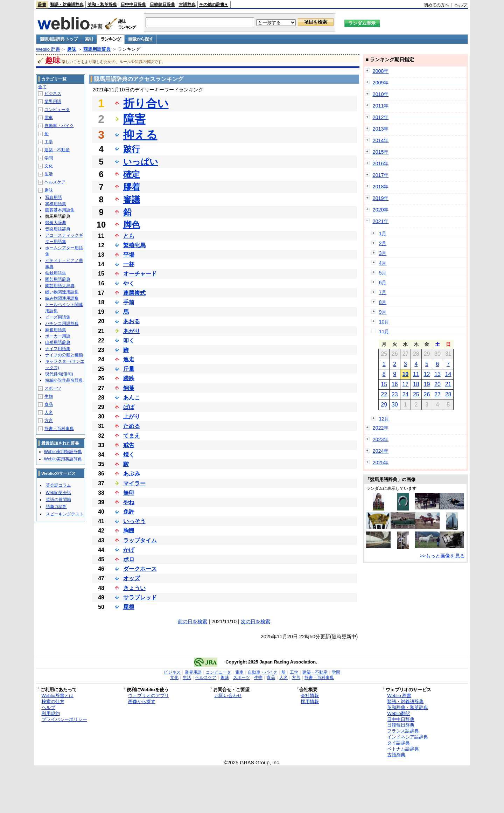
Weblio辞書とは (58, 696)
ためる (132, 426)
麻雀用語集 (56, 330)
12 (427, 374)
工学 (49, 142)
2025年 (380, 463)
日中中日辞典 (133, 5)
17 (405, 384)
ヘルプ (461, 5)
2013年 (380, 129)
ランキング (111, 39)
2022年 (380, 428)
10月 (384, 322)
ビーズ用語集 (58, 317)
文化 (49, 166)
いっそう (134, 521)
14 (448, 374)
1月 (383, 234)
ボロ (129, 559)
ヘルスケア (55, 182)
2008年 (380, 71)
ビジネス (53, 93)
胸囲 (129, 531)
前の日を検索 (192, 621)
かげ (129, 550)
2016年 (380, 164)
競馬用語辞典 (97, 49)
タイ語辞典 (398, 743)
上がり (132, 416)
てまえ (132, 436)
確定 (132, 174)
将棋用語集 (56, 204)
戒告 (129, 445)
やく (129, 283)
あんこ (132, 398)
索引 (89, 39)
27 (437, 394)
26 (427, 394)
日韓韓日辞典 (162, 5)
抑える (140, 135)
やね (129, 502)
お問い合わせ (228, 696)
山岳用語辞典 (58, 342)
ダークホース (140, 569)
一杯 (129, 264)
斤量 (129, 369)
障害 (134, 119)
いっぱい (141, 162)
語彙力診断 (56, 507)
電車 (49, 118)
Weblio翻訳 (398, 713)
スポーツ (53, 388)
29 (384, 405)
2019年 (380, 198)
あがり (132, 331)
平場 (129, 255)
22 (384, 394)
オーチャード (140, 274)
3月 (383, 253)
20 (437, 384)
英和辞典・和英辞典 (408, 707)
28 (448, 394)
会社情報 (310, 696)
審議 (132, 199)
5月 (383, 273)
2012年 (380, 117)
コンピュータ (57, 110)
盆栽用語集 (56, 273)
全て (42, 87)
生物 (49, 396)
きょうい (134, 588)
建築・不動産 (57, 150)
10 (405, 374)
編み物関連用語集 (62, 298)
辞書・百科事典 (59, 429)
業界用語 (53, 102)
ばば (129, 407)
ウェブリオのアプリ (149, 696)
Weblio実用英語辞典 (63, 459)
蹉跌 (129, 378)
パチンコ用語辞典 (62, 324)
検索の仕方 (53, 701)
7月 (383, 292)
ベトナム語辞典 (403, 749)
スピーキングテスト (65, 514)
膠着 (132, 187)
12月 (384, 419)
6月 (383, 283)
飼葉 (129, 388)
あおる (132, 321)
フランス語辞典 (403, 731)
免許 (129, 512)
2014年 (380, 140)
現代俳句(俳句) (59, 374)
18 (416, 384)
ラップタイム (140, 540)
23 (395, 394)
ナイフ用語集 (58, 349)
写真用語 (54, 197)
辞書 (42, 5)
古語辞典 (187, 5)
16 (395, 384)
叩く (129, 341)
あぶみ (132, 474)
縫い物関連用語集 (62, 292)
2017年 (380, 175)
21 (448, 384)
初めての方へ (436, 5)
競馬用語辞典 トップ (59, 39)
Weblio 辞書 (48, 49)
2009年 (380, 83)
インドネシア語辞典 (408, 737)
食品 (49, 404)
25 (416, 394)
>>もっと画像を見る (443, 556)
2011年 (380, 106)
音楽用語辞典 (58, 229)
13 (437, 374)
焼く (129, 455)
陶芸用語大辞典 (60, 286)
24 (405, 394)
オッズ (132, 578)
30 (395, 405)
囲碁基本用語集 (60, 210)
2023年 (380, 439)
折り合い (146, 103)
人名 (49, 412)
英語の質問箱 (58, 500)
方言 (49, 421)
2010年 (380, 94)
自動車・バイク (59, 126)
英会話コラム (58, 485)
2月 (383, 243)
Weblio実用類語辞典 (63, 452)
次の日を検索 (255, 621)
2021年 (380, 221)
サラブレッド (140, 597)
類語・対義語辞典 (67, 5)
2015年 (380, 152)
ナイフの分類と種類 (64, 355)
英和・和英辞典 (102, 5)
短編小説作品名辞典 (64, 380)
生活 (49, 174)
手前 (129, 302)
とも (129, 236)
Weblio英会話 (58, 493)
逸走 (129, 359)
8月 (383, 302)
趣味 (72, 49)
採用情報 (310, 701)
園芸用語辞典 (58, 279)
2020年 (380, 210)
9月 (383, 312)
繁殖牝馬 (134, 245)
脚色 (132, 225)
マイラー (134, 483)
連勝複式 (134, 293)
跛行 (132, 149)
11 (416, 374)
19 (427, 384)
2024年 (380, 451)
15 (384, 384)
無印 (129, 493)
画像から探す (140, 39)
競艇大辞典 (56, 223)
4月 (383, 263)
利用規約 (51, 713)
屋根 (129, 607)
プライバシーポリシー (64, 719)
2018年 (380, 187)
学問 (49, 158)
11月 (384, 332)
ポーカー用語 (58, 336)
